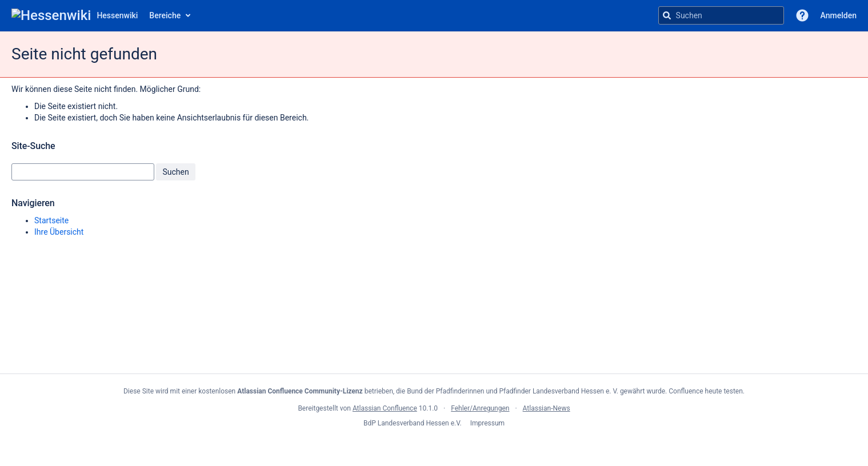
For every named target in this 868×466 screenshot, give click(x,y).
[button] (802, 15)
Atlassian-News (547, 408)
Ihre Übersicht (59, 232)
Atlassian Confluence (385, 408)
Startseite (51, 220)
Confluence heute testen (706, 391)
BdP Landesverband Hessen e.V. (413, 423)
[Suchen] (667, 15)
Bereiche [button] (165, 15)
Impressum (487, 423)
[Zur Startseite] (75, 15)
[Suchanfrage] (721, 15)
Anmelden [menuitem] (839, 15)
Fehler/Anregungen (480, 408)
